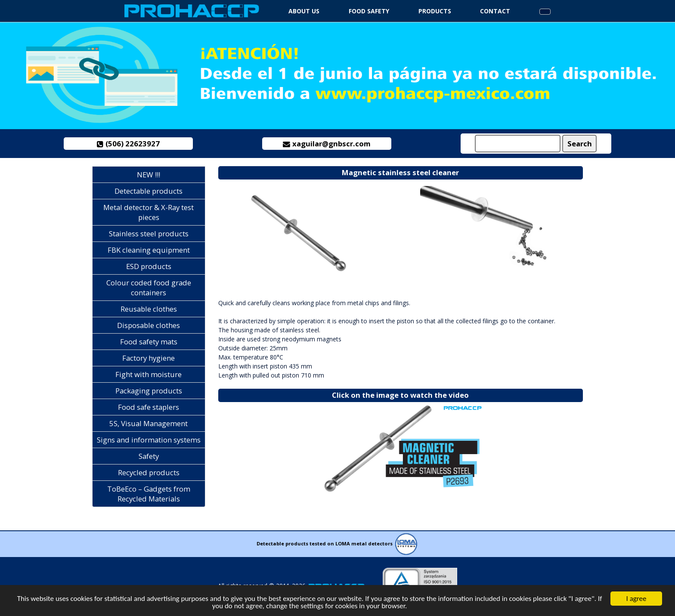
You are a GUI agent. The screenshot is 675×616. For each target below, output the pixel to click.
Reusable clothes (149, 309)
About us (304, 11)
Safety (149, 456)
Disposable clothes (149, 325)
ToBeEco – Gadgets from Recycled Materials (149, 494)
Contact (495, 11)
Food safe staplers (149, 407)
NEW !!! (149, 175)
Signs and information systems (149, 440)
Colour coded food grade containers (149, 288)
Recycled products (149, 472)
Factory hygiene (149, 358)
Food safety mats (149, 342)
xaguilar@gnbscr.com (327, 144)
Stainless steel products (149, 234)
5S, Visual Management (149, 423)
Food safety (369, 11)
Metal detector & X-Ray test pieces (149, 212)
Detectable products (149, 191)
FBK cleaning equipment (149, 250)
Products (435, 11)
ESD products (149, 266)
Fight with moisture (149, 374)
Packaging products (149, 391)
